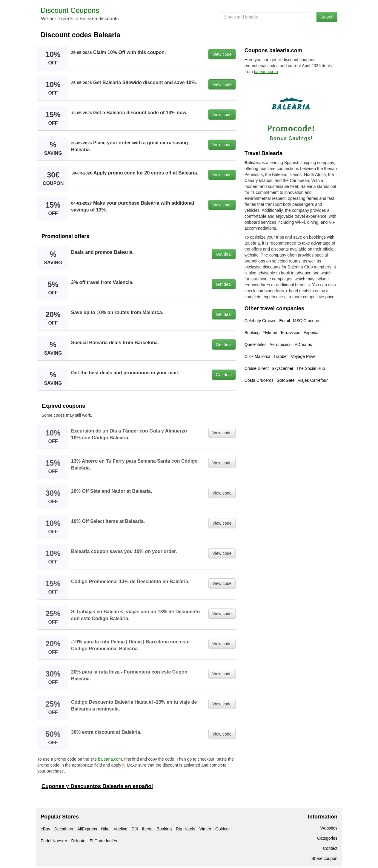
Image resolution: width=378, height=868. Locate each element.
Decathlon (64, 829)
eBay (45, 829)
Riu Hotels (186, 829)
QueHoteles (256, 345)
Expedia (311, 333)
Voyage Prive (303, 356)
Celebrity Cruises (261, 321)
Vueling (121, 829)
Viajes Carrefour (313, 380)
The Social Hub (311, 368)
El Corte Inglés (103, 841)
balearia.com (110, 759)
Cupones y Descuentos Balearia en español (97, 786)
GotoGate (286, 380)
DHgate (78, 841)
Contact (330, 848)
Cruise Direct (257, 368)
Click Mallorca (258, 356)
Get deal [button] (224, 254)
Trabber (281, 356)
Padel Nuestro (54, 841)
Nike (105, 829)
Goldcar (223, 829)
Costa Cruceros (259, 380)
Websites (329, 828)
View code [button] (222, 54)
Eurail (285, 321)
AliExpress (87, 829)
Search (327, 17)
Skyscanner (283, 368)
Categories (327, 838)
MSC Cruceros (307, 321)
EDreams (303, 345)
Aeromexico (281, 345)
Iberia (147, 829)
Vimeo (205, 829)
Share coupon (324, 858)
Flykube (270, 333)
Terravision (290, 333)
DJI (135, 829)
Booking (252, 333)
